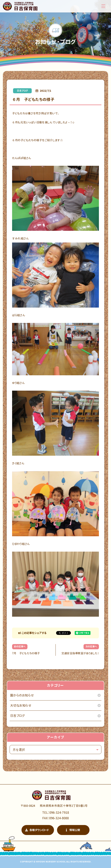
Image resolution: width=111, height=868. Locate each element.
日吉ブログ (22, 91)
